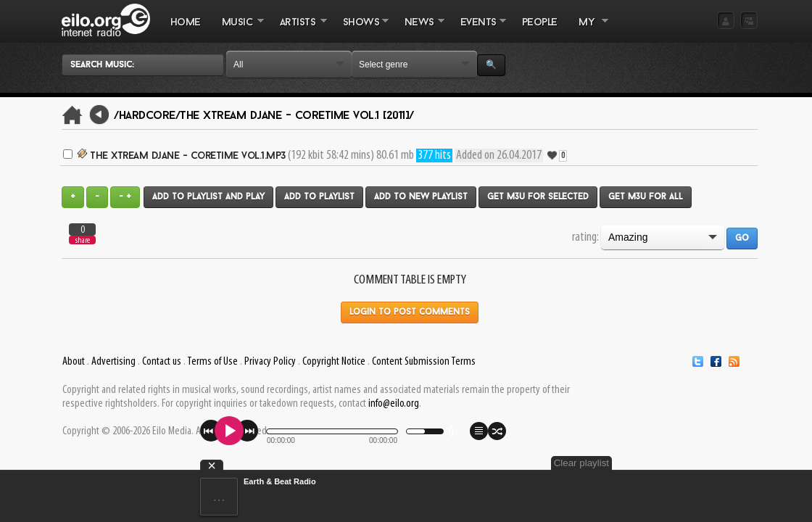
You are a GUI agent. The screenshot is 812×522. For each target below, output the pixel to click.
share (83, 240)
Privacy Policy (270, 362)
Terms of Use (212, 362)
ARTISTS (298, 30)
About (74, 362)
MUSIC (237, 30)
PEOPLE (540, 23)
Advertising (113, 362)
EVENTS (478, 30)
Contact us (162, 362)
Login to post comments (410, 312)
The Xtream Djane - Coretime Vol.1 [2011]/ (297, 116)
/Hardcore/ (147, 116)
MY (588, 30)
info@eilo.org (394, 404)
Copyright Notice (334, 362)
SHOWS (360, 30)
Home (186, 23)
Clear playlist (724, 463)
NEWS (419, 30)
